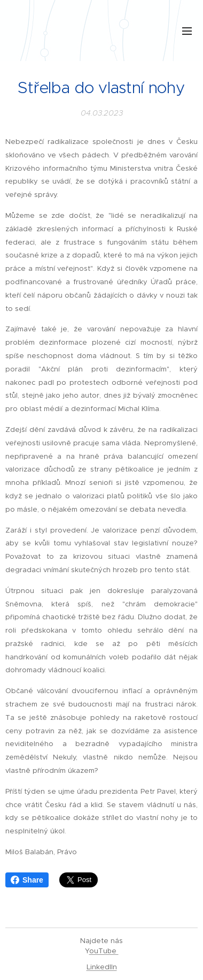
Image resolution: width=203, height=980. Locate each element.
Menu (187, 31)
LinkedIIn (102, 967)
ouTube (104, 951)
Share (27, 880)
